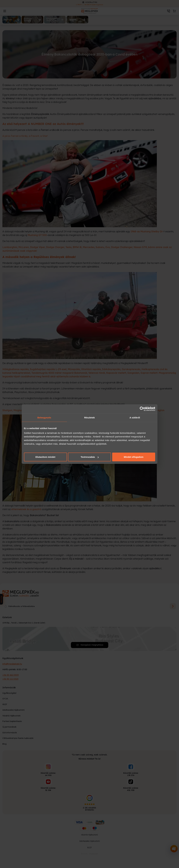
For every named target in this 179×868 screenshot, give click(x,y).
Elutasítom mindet (45, 457)
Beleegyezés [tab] (44, 417)
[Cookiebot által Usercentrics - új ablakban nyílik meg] (142, 409)
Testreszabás (90, 457)
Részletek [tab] (89, 417)
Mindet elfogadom (134, 457)
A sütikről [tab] (135, 417)
